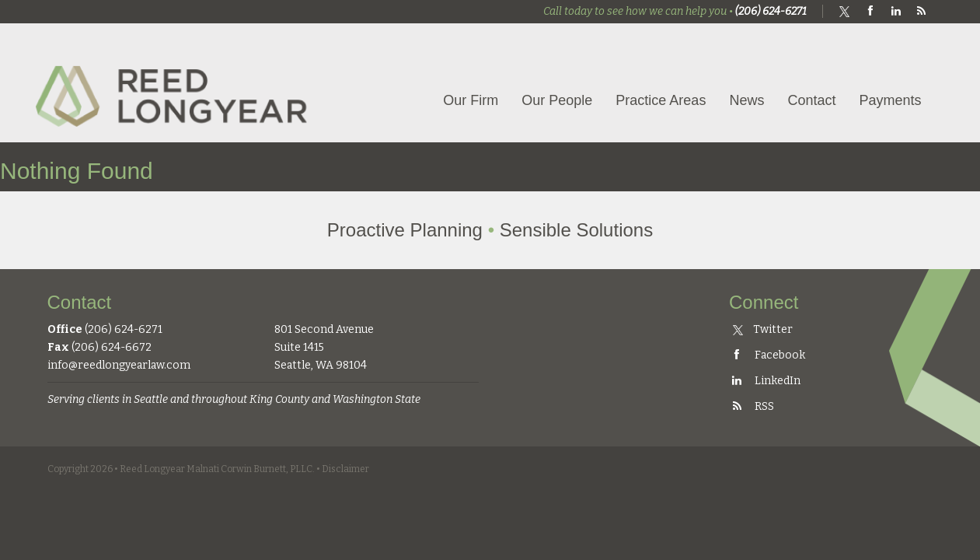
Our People (557, 100)
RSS (752, 406)
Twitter (763, 329)
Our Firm (471, 100)
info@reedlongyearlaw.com (119, 365)
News (746, 100)
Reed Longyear (176, 83)
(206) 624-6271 (771, 11)
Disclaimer (345, 469)
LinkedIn (765, 381)
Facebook (767, 355)
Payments (890, 100)
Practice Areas (661, 100)
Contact (811, 100)
